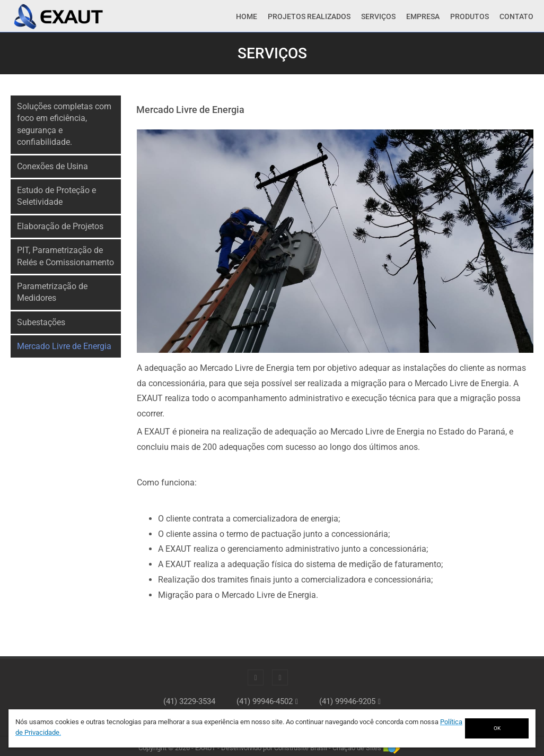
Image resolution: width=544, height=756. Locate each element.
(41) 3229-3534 (189, 701)
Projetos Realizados (309, 16)
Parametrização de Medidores (52, 292)
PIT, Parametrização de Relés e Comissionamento (65, 256)
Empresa (423, 16)
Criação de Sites (357, 748)
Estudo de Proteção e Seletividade (56, 196)
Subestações (41, 322)
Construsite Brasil (301, 748)
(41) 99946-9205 (347, 701)
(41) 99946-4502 (265, 701)
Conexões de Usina (52, 166)
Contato (516, 16)
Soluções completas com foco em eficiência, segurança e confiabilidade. (64, 124)
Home (247, 16)
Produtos (470, 16)
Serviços (378, 16)
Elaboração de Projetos (60, 226)
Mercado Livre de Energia (64, 346)
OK (497, 728)
